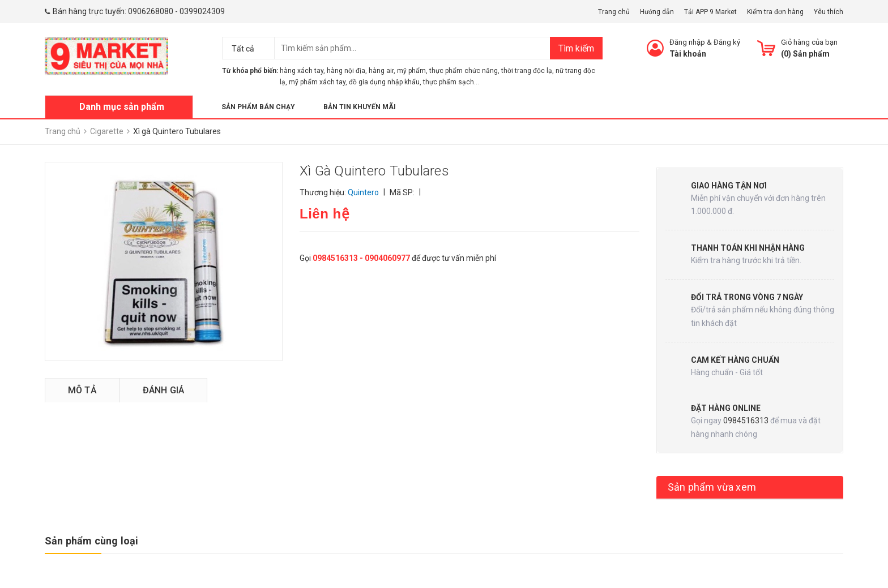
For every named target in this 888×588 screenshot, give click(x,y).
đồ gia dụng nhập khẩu (384, 82)
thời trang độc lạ (527, 71)
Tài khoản (688, 54)
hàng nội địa (346, 71)
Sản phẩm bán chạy (258, 107)
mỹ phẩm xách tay (317, 82)
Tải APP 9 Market (710, 12)
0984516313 (746, 420)
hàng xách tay (302, 71)
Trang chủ (614, 12)
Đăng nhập (687, 42)
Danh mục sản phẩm (122, 107)
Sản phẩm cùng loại (91, 541)
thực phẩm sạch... (451, 82)
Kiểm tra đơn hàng (775, 12)
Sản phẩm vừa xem (712, 487)
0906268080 (151, 11)
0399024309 (202, 11)
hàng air (381, 71)
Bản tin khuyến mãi (360, 107)
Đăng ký (727, 42)
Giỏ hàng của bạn (809, 42)
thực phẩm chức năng (464, 71)
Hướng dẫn (657, 12)
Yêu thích (829, 12)
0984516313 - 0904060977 (361, 258)
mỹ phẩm (411, 71)
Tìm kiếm (576, 48)
